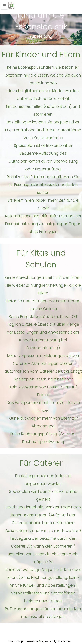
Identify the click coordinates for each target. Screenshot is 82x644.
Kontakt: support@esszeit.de (23, 641)
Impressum (46, 641)
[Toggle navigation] (4, 6)
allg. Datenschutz (61, 641)
